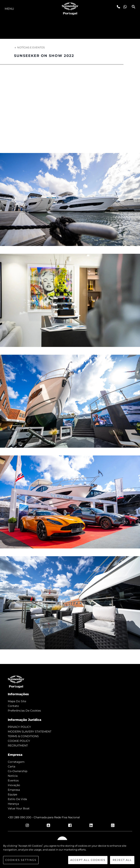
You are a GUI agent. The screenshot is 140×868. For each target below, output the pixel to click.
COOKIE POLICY (19, 741)
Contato (13, 706)
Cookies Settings (21, 860)
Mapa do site (17, 701)
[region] (70, 854)
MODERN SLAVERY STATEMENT (30, 732)
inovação (14, 785)
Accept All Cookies (88, 860)
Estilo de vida (17, 799)
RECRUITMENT (18, 745)
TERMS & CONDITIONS (23, 736)
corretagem (16, 762)
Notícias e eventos (29, 47)
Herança (13, 804)
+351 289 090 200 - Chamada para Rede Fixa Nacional (44, 817)
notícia (13, 776)
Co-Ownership (18, 771)
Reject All (122, 860)
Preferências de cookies (24, 711)
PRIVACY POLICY (19, 727)
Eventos (13, 780)
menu (9, 9)
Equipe (12, 794)
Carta (11, 766)
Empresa (14, 790)
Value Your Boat (19, 808)
